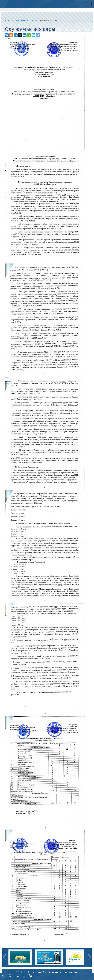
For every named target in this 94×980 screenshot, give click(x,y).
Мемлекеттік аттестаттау (26, 20)
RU (38, 976)
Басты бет (9, 20)
